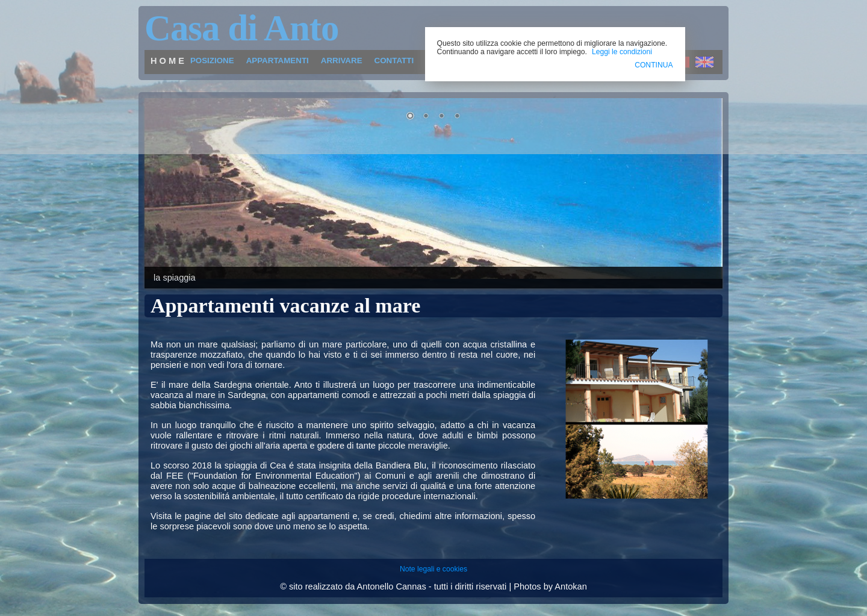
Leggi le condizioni (622, 52)
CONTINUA (654, 65)
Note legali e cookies (433, 569)
